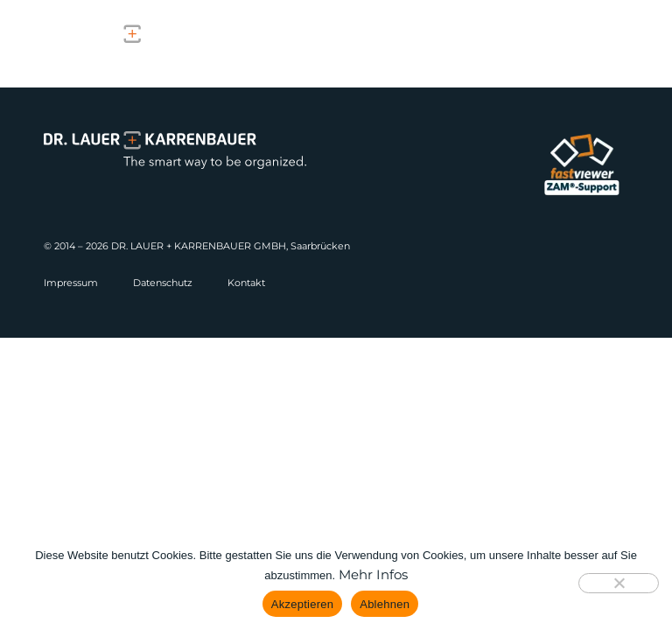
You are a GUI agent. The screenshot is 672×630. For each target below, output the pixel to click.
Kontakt (246, 283)
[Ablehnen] (619, 583)
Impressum (71, 283)
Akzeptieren (302, 604)
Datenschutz (163, 283)
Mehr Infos (373, 574)
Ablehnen (385, 604)
